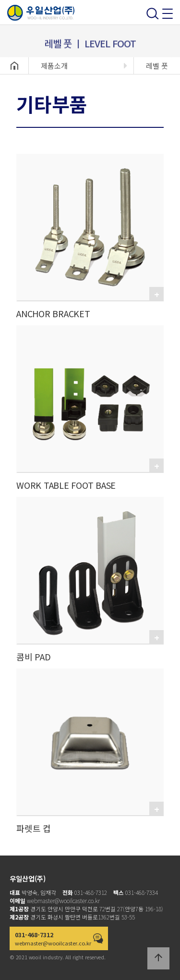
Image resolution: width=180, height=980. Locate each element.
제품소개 (54, 66)
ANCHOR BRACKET (53, 313)
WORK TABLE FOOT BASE (66, 485)
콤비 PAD (34, 657)
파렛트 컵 (34, 828)
